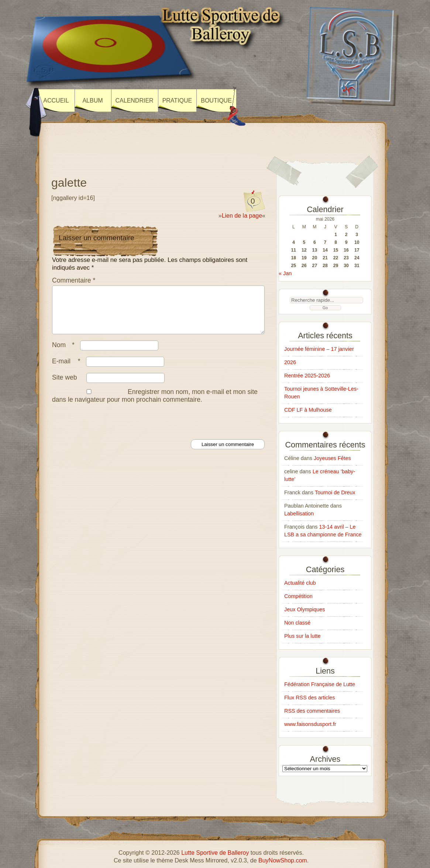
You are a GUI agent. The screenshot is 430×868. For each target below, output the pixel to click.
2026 (290, 362)
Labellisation (299, 513)
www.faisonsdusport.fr (310, 724)
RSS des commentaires (312, 711)
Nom (65, 354)
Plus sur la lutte (302, 636)
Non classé (297, 623)
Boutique (216, 101)
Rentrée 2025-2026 (307, 376)
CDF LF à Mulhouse (308, 410)
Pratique (177, 101)
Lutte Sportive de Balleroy (215, 853)
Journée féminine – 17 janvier (319, 349)
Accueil (56, 101)
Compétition (298, 596)
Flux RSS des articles (310, 698)
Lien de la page (242, 216)
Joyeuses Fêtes (332, 458)
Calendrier (135, 101)
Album (92, 101)
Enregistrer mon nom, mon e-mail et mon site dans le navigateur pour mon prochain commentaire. (155, 404)
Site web (64, 386)
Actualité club (300, 583)
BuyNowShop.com (283, 860)
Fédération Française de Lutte (320, 684)
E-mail (68, 370)
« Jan (285, 273)
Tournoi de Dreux (335, 492)
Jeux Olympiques (305, 609)
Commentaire (74, 280)
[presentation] (107, 430)
